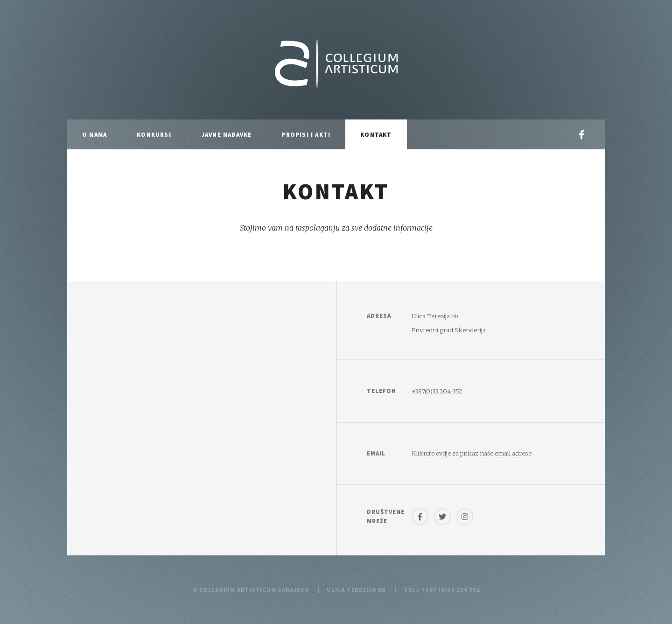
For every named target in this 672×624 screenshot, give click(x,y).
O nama (94, 134)
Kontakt (376, 134)
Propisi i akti (306, 134)
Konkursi (154, 134)
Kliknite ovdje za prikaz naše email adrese (472, 453)
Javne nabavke (227, 134)
